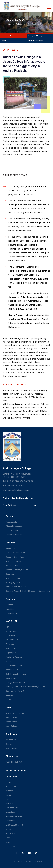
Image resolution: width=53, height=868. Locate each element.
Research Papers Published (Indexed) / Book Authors (28, 591)
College (19, 24)
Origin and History (13, 530)
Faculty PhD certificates (15, 553)
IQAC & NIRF (12, 621)
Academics (11, 734)
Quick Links (11, 777)
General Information (14, 535)
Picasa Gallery (12, 722)
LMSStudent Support (14, 825)
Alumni (8, 795)
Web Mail (9, 804)
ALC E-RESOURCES (14, 762)
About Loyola (11, 522)
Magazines (10, 812)
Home (9, 24)
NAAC (8, 838)
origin (4, 40)
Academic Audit (12, 670)
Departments (11, 821)
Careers (9, 799)
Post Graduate (12, 748)
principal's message (35, 36)
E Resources (12, 756)
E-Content (10, 700)
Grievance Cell (12, 808)
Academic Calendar (14, 657)
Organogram (11, 653)
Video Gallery (11, 726)
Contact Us (10, 846)
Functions (10, 644)
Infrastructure (11, 613)
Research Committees (15, 557)
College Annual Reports (15, 683)
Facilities (10, 599)
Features (9, 605)
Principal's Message (14, 526)
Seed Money (11, 574)
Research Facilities (13, 578)
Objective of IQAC (13, 636)
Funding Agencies (13, 583)
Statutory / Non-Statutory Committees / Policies (25, 687)
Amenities (10, 609)
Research (10, 543)
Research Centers (13, 565)
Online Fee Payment (16, 770)
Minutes (9, 661)
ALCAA (8, 829)
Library (8, 782)
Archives (9, 695)
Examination (11, 786)
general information (35, 40)
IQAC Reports (11, 631)
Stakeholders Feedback (16, 674)
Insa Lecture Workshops (16, 587)
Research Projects (13, 561)
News (8, 842)
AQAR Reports (12, 678)
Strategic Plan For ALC (15, 691)
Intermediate (11, 740)
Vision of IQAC (12, 640)
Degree (9, 744)
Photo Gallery (11, 718)
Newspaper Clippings (15, 713)
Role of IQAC (11, 648)
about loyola (6, 36)
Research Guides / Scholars (17, 570)
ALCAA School (12, 833)
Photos (9, 708)
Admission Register (14, 816)
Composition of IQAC (14, 665)
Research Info (11, 548)
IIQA (7, 627)
